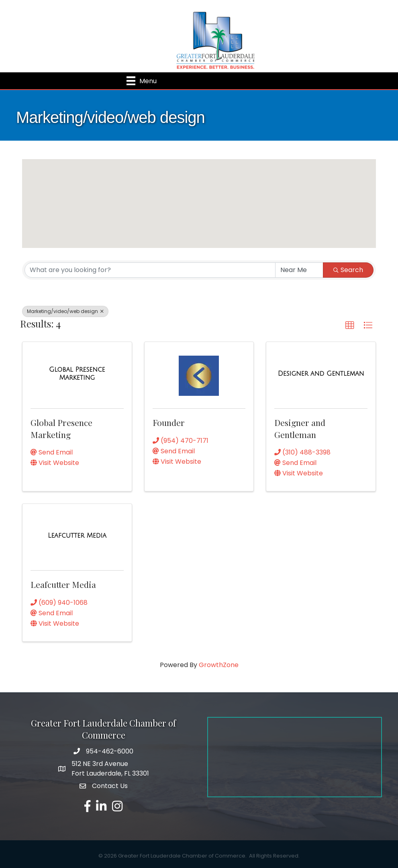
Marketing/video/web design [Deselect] (65, 311)
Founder (169, 422)
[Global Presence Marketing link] (77, 374)
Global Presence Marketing (61, 428)
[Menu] (142, 81)
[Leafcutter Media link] (77, 536)
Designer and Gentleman (300, 428)
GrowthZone (219, 665)
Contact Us (110, 786)
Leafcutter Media (63, 584)
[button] (214, 223)
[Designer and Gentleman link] (321, 374)
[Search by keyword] (150, 270)
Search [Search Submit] (348, 270)
